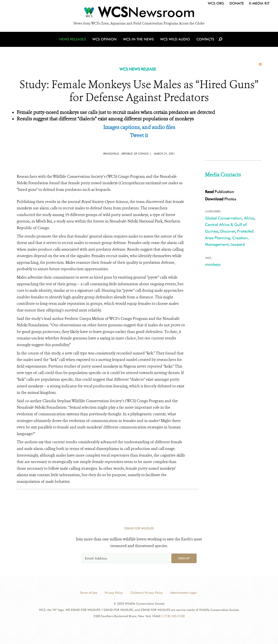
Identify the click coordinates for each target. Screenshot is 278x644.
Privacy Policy (114, 593)
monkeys (213, 264)
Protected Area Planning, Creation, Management (229, 238)
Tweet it (139, 135)
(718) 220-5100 (174, 616)
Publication (220, 192)
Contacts (205, 39)
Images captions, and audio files (139, 127)
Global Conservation (223, 218)
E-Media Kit (259, 3)
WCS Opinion (104, 39)
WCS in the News (138, 39)
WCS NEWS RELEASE (138, 69)
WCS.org (216, 3)
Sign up (184, 558)
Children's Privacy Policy (147, 593)
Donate (237, 3)
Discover (228, 231)
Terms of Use (89, 593)
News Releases (73, 39)
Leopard (238, 244)
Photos (221, 199)
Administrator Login (184, 593)
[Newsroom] (139, 13)
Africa (249, 218)
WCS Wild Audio (175, 39)
